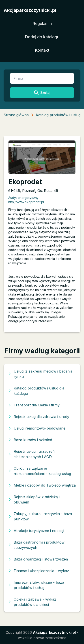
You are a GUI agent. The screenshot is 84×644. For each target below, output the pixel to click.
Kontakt (42, 50)
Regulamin (42, 23)
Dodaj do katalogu (42, 37)
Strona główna (16, 115)
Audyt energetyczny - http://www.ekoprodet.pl (26, 200)
